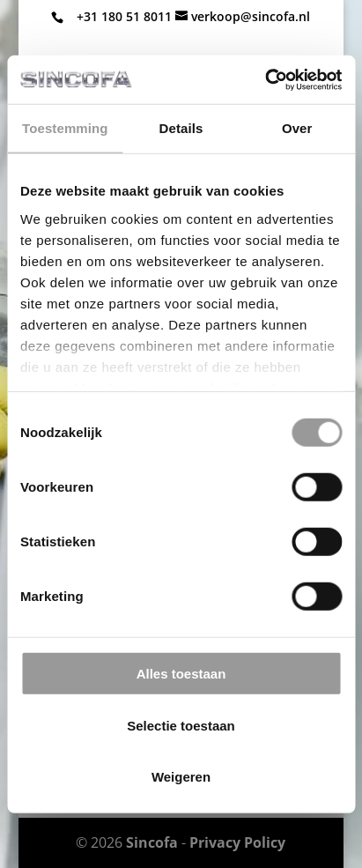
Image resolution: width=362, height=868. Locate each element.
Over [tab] (297, 128)
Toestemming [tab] (65, 128)
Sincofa (152, 842)
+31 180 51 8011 (124, 16)
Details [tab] (181, 128)
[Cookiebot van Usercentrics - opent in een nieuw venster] (265, 79)
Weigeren (181, 777)
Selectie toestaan (181, 725)
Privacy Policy (237, 842)
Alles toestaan (181, 674)
